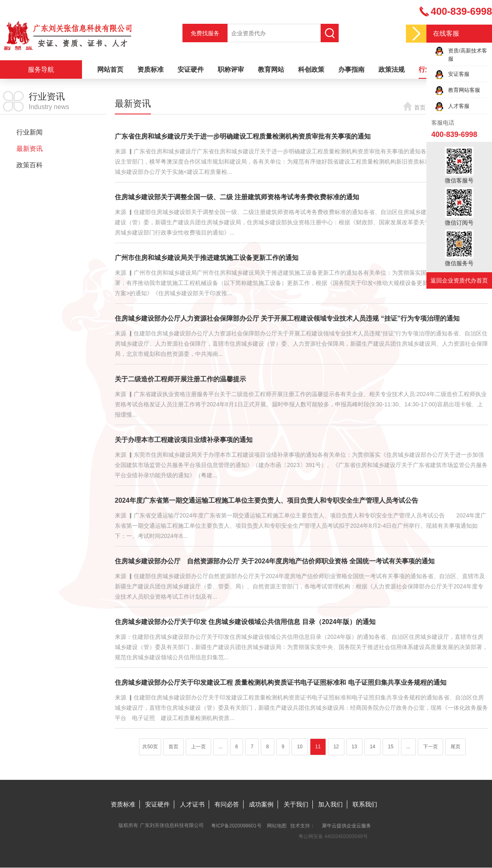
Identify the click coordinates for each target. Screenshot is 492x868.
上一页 (198, 747)
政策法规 (392, 69)
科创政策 (311, 69)
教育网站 (271, 69)
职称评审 (231, 69)
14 (372, 747)
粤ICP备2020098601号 (236, 826)
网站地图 (277, 826)
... (221, 747)
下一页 (430, 747)
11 (318, 747)
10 (300, 747)
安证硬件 (191, 69)
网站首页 (110, 69)
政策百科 (30, 165)
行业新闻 (30, 132)
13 (354, 747)
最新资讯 (30, 149)
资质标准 (150, 69)
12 (336, 747)
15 (391, 747)
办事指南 (351, 69)
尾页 (456, 747)
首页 (420, 107)
